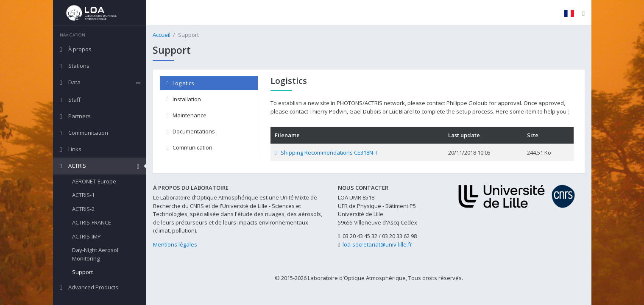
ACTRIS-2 (83, 209)
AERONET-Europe (94, 181)
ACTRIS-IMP (86, 236)
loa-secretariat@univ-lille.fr (377, 244)
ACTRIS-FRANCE (92, 222)
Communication (190, 147)
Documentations (191, 131)
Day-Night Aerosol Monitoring (95, 254)
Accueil (162, 35)
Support (82, 272)
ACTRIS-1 (83, 195)
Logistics (180, 83)
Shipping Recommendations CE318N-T (326, 152)
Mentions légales (175, 244)
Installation (184, 99)
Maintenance (187, 115)
